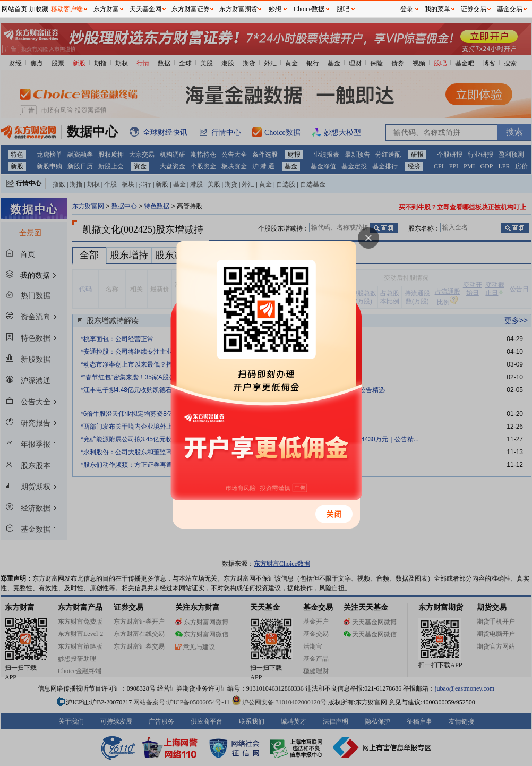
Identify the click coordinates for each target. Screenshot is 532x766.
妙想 (275, 9)
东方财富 (106, 9)
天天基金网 (145, 9)
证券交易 (474, 9)
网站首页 (14, 9)
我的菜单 (437, 9)
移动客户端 (67, 9)
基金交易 (510, 9)
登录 (407, 9)
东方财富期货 (238, 9)
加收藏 (39, 9)
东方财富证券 (191, 9)
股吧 (343, 9)
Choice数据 (309, 9)
